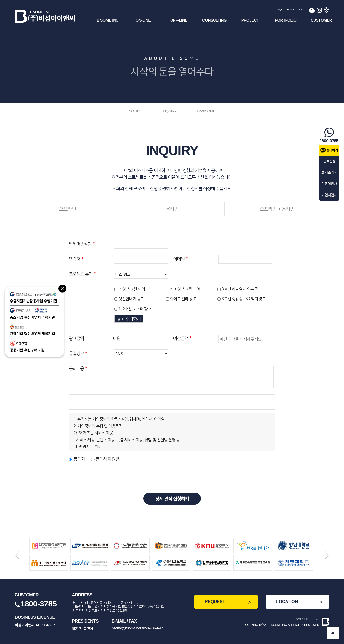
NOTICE (135, 111)
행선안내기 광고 (131, 299)
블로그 (312, 11)
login (280, 9)
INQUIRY (170, 111)
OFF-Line (179, 20)
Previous (17, 555)
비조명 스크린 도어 (185, 289)
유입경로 (78, 354)
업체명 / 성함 (82, 244)
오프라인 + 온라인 (277, 209)
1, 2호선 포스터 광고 (135, 309)
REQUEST (215, 602)
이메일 (180, 259)
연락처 (76, 259)
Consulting (214, 20)
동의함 (79, 459)
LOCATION (287, 602)
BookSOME (206, 111)
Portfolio (286, 20)
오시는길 (327, 11)
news (301, 9)
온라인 (172, 209)
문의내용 (78, 369)
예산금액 (182, 339)
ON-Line (143, 20)
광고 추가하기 (129, 319)
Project (250, 20)
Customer (321, 20)
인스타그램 (319, 11)
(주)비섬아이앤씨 (45, 16)
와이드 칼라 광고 (183, 299)
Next (327, 555)
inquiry (290, 9)
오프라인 (68, 209)
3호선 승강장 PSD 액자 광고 (244, 299)
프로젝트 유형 (82, 274)
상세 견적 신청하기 (172, 499)
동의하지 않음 (107, 459)
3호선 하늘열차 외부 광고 (242, 289)
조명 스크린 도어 (132, 289)
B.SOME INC (107, 20)
